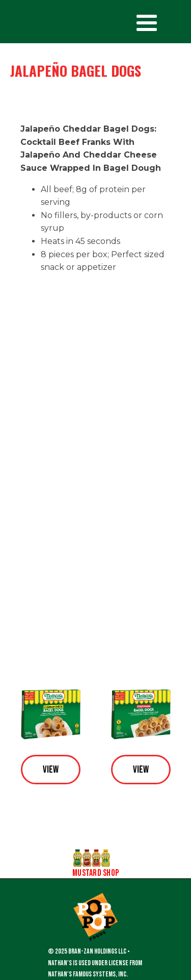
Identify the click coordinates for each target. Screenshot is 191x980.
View (51, 770)
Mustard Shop (95, 873)
